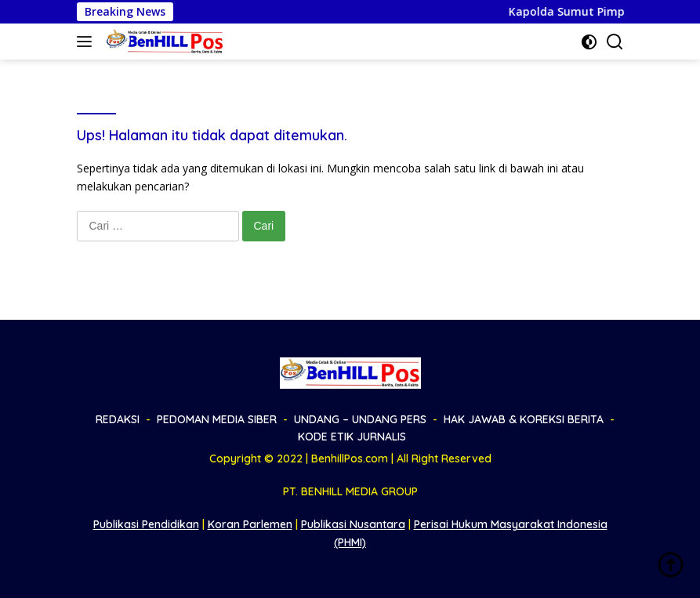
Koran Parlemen (250, 524)
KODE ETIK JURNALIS (352, 437)
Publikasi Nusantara (353, 524)
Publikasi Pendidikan (146, 524)
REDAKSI (118, 419)
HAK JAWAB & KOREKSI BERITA (524, 419)
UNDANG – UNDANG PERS (360, 419)
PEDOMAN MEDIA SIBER (217, 419)
